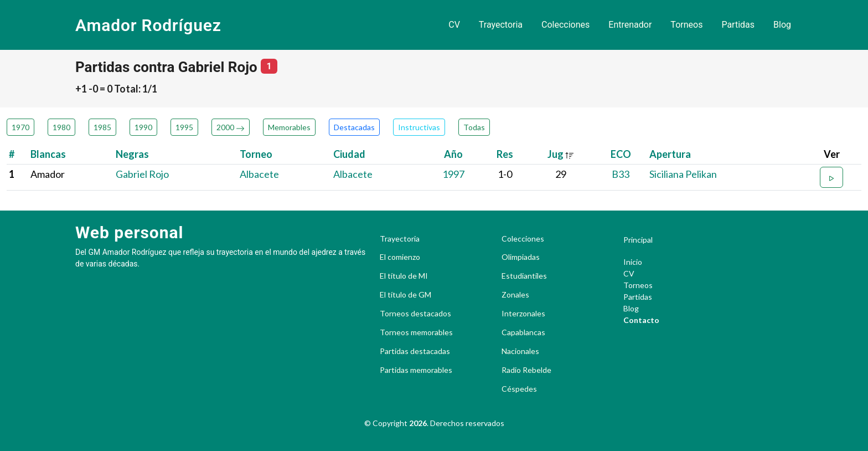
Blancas (48, 154)
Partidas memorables (416, 370)
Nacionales (520, 351)
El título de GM (405, 295)
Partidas (738, 25)
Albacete (259, 174)
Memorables (289, 127)
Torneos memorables (416, 332)
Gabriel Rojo (142, 174)
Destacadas (354, 127)
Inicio (633, 262)
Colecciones (565, 25)
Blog (782, 25)
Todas (474, 127)
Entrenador (630, 25)
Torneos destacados (415, 314)
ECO (621, 154)
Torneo (256, 154)
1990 (143, 127)
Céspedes (519, 389)
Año (453, 154)
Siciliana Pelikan (683, 174)
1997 (453, 174)
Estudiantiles (524, 276)
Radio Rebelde (526, 370)
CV (454, 25)
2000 (231, 127)
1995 (184, 127)
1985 (102, 127)
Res (505, 154)
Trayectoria (501, 25)
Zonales (515, 295)
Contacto (641, 320)
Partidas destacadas (415, 351)
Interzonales (523, 314)
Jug (561, 154)
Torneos (686, 25)
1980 (61, 127)
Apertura (670, 154)
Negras (132, 154)
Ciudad (349, 154)
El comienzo (400, 257)
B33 (621, 174)
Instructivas (419, 127)
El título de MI (404, 276)
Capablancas (523, 332)
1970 (20, 127)
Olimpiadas (521, 257)
